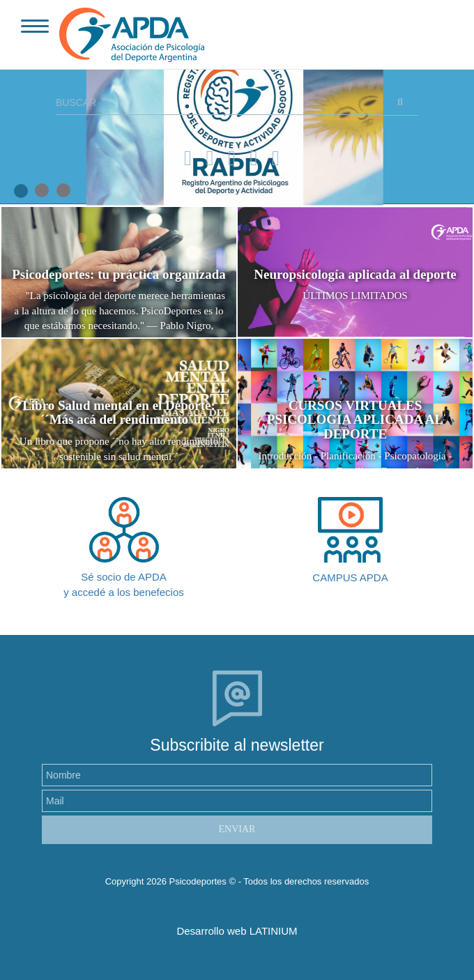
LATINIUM (274, 931)
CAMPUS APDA (350, 577)
